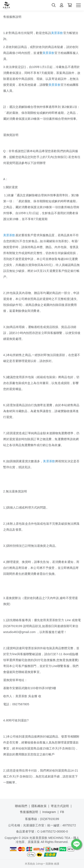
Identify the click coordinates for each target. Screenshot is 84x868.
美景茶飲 (57, 33)
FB (62, 812)
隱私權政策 (39, 806)
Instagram (49, 812)
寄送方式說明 (60, 806)
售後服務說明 (29, 812)
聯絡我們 (21, 806)
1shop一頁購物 (45, 864)
